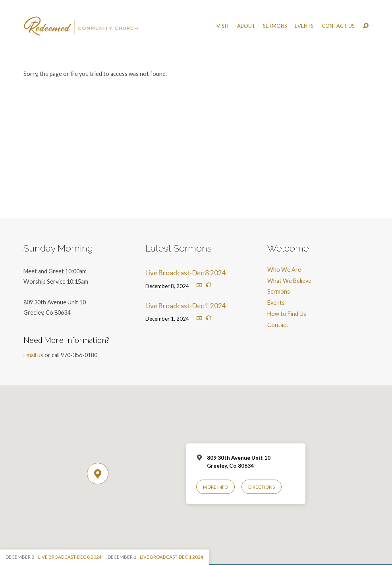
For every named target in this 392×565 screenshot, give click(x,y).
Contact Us (338, 26)
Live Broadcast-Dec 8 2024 (186, 273)
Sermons (275, 26)
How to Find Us (287, 314)
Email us (33, 355)
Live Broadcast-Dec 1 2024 (186, 306)
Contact (278, 325)
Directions (262, 487)
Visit (223, 26)
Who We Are (284, 270)
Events (304, 26)
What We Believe (289, 281)
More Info (215, 487)
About (246, 26)
